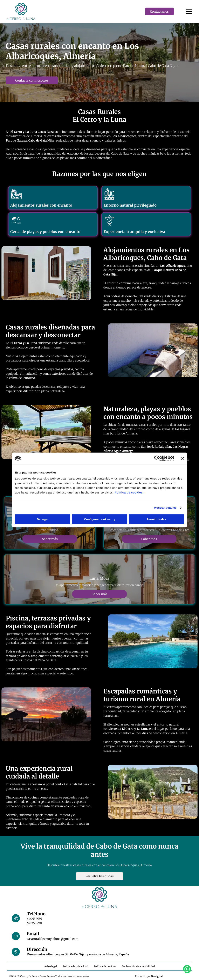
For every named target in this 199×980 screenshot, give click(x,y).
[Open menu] (189, 11)
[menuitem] (51, 966)
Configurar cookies (100, 519)
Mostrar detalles (165, 508)
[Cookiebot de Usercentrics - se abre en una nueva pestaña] (157, 458)
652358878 (34, 923)
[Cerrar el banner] (183, 458)
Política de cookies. (129, 493)
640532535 (34, 919)
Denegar (43, 519)
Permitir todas (156, 519)
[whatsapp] (187, 970)
